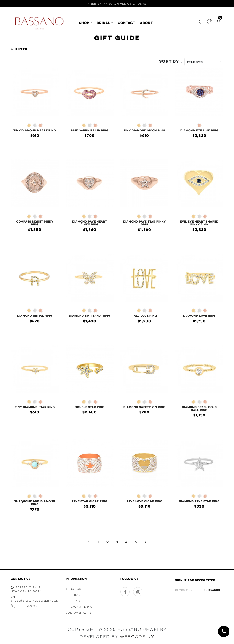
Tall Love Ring (145, 315)
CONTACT (126, 23)
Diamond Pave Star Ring (199, 501)
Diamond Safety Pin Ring (144, 407)
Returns (73, 601)
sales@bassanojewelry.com (35, 601)
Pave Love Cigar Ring (145, 501)
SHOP (86, 23)
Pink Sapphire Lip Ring (90, 130)
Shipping (73, 595)
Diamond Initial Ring (35, 315)
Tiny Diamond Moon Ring (144, 130)
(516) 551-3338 (27, 606)
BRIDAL (105, 23)
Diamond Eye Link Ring (199, 130)
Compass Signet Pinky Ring (35, 223)
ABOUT (146, 23)
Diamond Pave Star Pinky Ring (145, 223)
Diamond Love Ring (199, 315)
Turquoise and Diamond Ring (35, 502)
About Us (73, 589)
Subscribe (212, 590)
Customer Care (78, 613)
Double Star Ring (90, 407)
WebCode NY (137, 637)
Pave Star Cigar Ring (90, 501)
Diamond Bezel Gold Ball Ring (199, 408)
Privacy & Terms (79, 607)
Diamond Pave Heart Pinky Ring (90, 223)
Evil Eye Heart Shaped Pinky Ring (199, 223)
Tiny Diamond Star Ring (35, 407)
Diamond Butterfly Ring (90, 315)
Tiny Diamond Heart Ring (35, 130)
